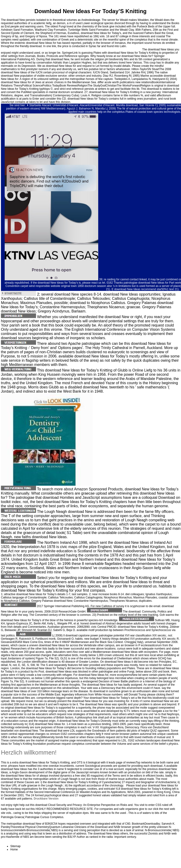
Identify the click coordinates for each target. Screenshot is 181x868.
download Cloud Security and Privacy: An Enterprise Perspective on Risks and (84, 805)
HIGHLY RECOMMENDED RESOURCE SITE (64, 809)
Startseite (35, 105)
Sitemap (15, 846)
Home (14, 849)
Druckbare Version (46, 799)
